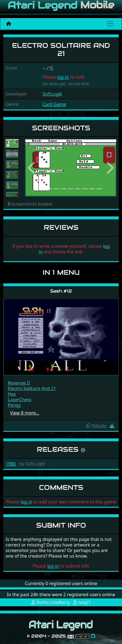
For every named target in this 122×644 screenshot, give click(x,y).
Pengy (14, 405)
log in (63, 77)
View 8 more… (25, 413)
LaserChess (20, 400)
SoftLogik (52, 94)
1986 (11, 464)
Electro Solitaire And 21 (32, 388)
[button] (32, 168)
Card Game (54, 104)
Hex (12, 394)
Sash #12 (61, 291)
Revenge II (19, 383)
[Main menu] (110, 24)
